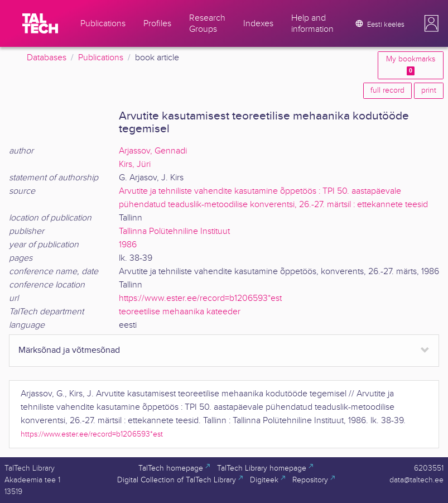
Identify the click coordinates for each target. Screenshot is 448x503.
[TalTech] (40, 23)
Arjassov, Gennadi (153, 151)
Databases (47, 58)
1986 (128, 245)
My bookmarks (411, 65)
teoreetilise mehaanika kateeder (180, 312)
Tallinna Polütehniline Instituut (174, 231)
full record (387, 90)
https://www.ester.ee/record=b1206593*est (200, 298)
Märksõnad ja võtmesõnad (69, 350)
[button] (431, 23)
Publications (101, 58)
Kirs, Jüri (135, 164)
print (429, 90)
